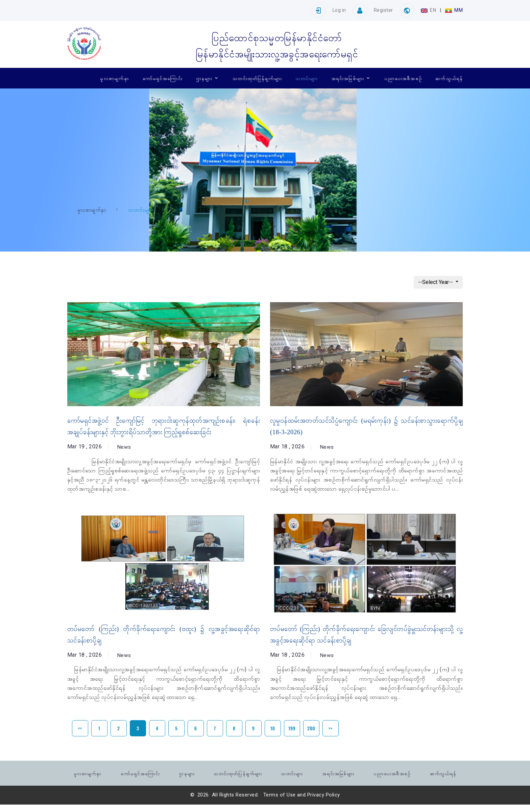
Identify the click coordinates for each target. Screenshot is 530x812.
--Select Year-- (436, 282)
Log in (339, 10)
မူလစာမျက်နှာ (115, 78)
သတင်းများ (307, 78)
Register (383, 10)
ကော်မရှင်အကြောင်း (163, 78)
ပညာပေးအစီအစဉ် (403, 78)
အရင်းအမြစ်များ (348, 78)
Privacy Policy (324, 802)
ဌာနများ (204, 78)
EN (429, 10)
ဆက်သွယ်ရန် (449, 78)
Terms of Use (280, 802)
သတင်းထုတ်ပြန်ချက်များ (257, 78)
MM (454, 10)
